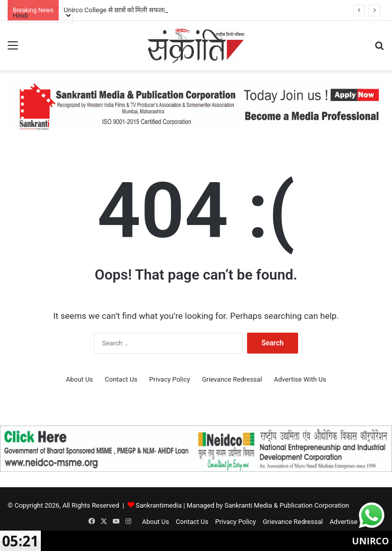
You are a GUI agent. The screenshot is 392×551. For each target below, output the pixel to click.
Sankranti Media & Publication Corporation (287, 505)
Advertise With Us (300, 379)
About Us (79, 379)
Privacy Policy (169, 379)
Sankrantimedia (159, 505)
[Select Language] (40, 15)
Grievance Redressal (232, 379)
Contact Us (121, 379)
